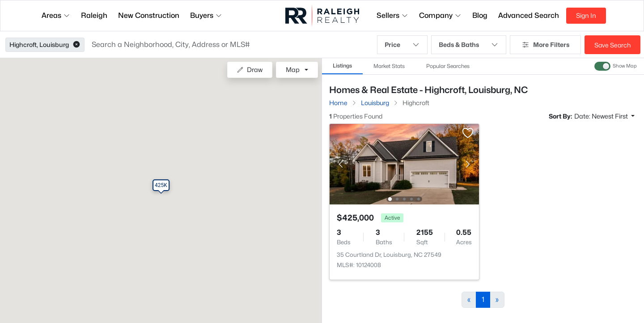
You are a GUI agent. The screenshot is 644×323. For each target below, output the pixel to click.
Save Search (612, 45)
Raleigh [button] (94, 15)
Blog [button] (480, 15)
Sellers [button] (392, 15)
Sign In (586, 15)
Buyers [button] (206, 15)
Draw (250, 70)
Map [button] (293, 70)
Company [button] (440, 15)
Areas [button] (56, 15)
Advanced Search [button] (529, 15)
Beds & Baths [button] (469, 45)
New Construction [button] (149, 15)
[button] (76, 45)
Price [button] (402, 45)
